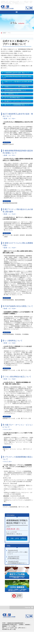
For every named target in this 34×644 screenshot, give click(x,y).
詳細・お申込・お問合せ (18, 538)
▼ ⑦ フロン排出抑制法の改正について (13, 98)
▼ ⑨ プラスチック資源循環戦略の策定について (16, 105)
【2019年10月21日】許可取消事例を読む (14, 558)
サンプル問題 (12, 626)
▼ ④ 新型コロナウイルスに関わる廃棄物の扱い (16, 87)
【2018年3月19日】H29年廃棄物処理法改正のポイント (17, 563)
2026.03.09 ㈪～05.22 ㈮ (14, 534)
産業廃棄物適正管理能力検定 (10, 625)
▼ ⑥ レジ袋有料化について (10, 94)
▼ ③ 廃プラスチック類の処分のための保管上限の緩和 (17, 82)
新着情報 (27, 625)
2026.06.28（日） (13, 529)
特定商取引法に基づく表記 (9, 629)
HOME (4, 33)
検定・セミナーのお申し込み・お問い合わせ (14, 628)
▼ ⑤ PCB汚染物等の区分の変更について (14, 90)
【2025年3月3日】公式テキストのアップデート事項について (17, 552)
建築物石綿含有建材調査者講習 (15, 623)
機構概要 (4, 626)
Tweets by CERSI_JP (11, 566)
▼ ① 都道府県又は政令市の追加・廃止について (16, 73)
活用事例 (21, 625)
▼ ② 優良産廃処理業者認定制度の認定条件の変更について (17, 77)
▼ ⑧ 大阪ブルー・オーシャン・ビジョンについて (16, 101)
